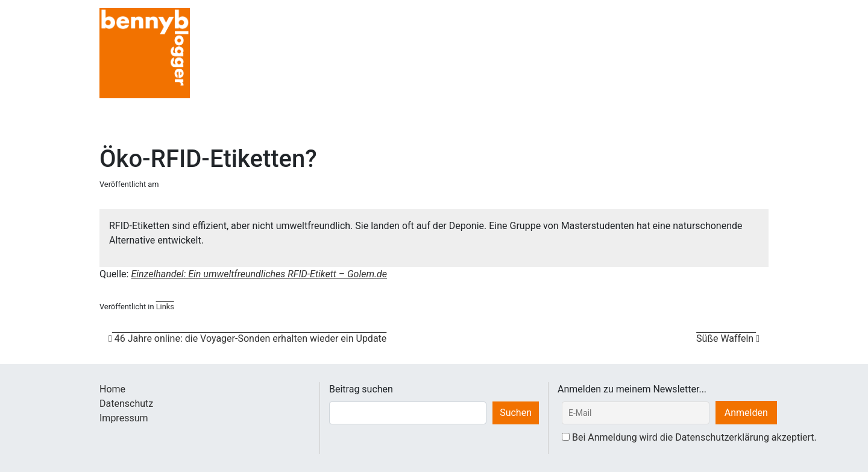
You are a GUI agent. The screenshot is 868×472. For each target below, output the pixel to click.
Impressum (124, 418)
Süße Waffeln (728, 338)
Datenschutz (126, 404)
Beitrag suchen (361, 389)
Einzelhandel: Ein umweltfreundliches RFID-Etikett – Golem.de (259, 274)
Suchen (516, 413)
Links (165, 307)
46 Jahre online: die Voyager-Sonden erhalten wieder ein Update (247, 338)
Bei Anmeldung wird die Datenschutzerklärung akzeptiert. (694, 437)
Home (112, 389)
